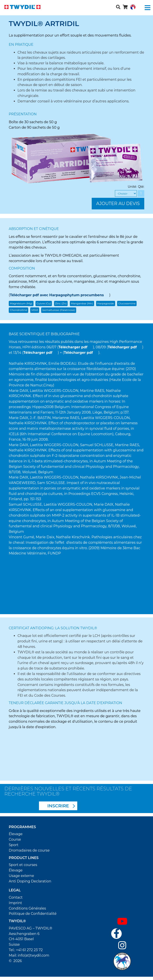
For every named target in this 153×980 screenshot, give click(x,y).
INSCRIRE (58, 806)
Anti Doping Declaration (30, 881)
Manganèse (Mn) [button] (82, 303)
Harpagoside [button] (106, 303)
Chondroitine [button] (18, 310)
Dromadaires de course (29, 850)
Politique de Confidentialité (33, 914)
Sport (14, 845)
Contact (16, 897)
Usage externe (21, 876)
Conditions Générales (27, 908)
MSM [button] (35, 310)
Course (15, 839)
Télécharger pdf (73, 347)
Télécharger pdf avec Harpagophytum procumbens (57, 295)
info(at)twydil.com (33, 955)
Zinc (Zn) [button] (61, 303)
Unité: (132, 187)
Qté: (141, 187)
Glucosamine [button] (127, 303)
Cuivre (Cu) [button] (44, 303)
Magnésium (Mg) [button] (21, 303)
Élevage (16, 834)
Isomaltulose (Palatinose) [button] (59, 310)
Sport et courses (23, 865)
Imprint (15, 903)
